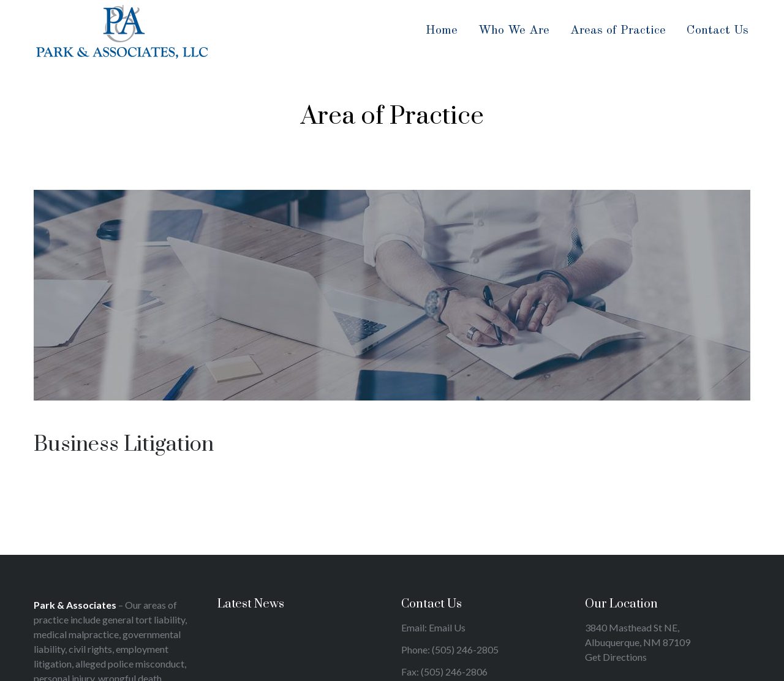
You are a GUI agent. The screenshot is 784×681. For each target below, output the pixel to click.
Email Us (447, 627)
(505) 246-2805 (465, 649)
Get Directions (616, 657)
